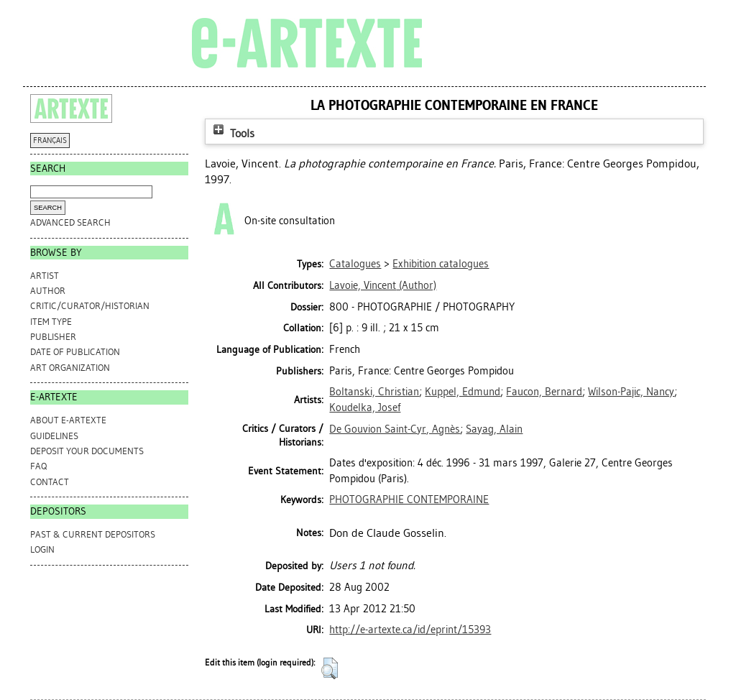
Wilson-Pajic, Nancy (631, 392)
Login (42, 549)
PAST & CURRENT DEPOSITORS (93, 534)
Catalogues (355, 264)
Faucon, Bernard (544, 392)
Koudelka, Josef (365, 407)
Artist (45, 276)
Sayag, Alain (494, 429)
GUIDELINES (54, 436)
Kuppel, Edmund (463, 392)
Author (48, 291)
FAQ (38, 466)
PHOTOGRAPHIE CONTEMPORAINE (409, 499)
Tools (232, 133)
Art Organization (70, 368)
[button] (330, 668)
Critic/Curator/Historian (90, 306)
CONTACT (50, 482)
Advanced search (70, 222)
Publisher (53, 337)
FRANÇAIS (50, 141)
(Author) (383, 285)
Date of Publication (75, 352)
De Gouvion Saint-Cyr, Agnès (395, 429)
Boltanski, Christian (374, 392)
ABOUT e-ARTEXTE (68, 420)
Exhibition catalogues (441, 264)
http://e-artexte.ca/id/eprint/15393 (410, 630)
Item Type (51, 322)
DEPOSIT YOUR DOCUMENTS (87, 451)
